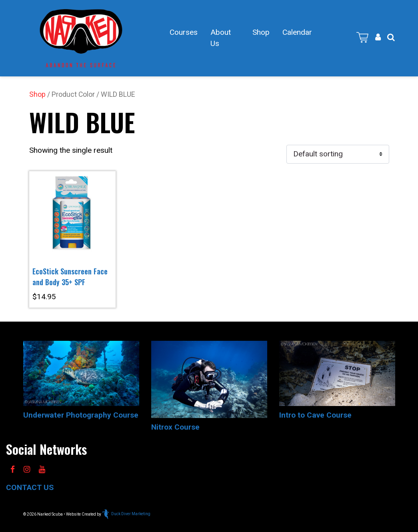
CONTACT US (30, 487)
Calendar (297, 32)
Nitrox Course (175, 427)
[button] (391, 37)
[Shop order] (338, 154)
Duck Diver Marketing (126, 514)
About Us (221, 38)
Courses (184, 32)
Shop (261, 32)
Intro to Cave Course (315, 415)
